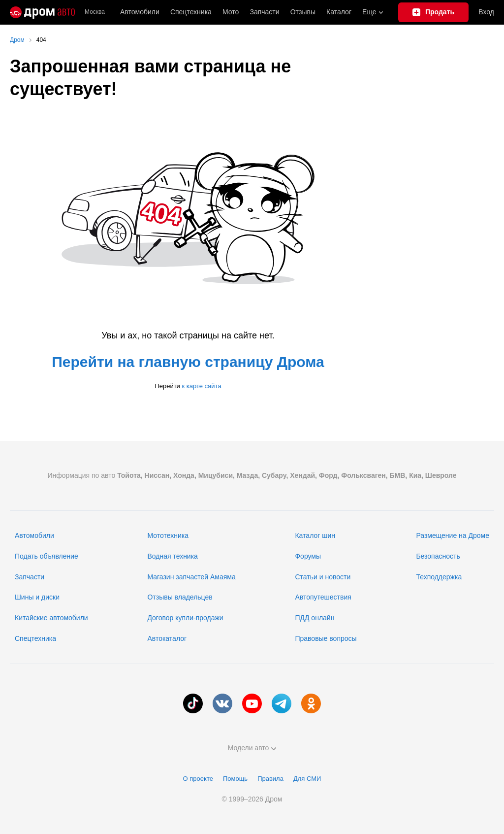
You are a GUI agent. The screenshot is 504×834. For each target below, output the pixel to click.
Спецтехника (35, 638)
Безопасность (438, 556)
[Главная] (42, 12)
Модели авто (252, 748)
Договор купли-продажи (185, 618)
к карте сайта (201, 386)
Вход (486, 12)
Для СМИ (307, 779)
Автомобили (140, 12)
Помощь (235, 779)
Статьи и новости (323, 577)
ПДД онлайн (315, 618)
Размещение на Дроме (453, 535)
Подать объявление (47, 556)
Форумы (308, 556)
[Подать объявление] (434, 12)
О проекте (198, 779)
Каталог (339, 12)
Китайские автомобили (51, 618)
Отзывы (303, 12)
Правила (270, 779)
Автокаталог (167, 638)
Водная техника (172, 556)
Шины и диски (37, 597)
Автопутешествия (323, 597)
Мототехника (168, 535)
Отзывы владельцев (180, 597)
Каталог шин (315, 535)
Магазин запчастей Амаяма (191, 577)
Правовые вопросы (326, 638)
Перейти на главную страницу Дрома (188, 362)
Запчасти (264, 12)
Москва (95, 12)
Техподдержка (439, 577)
